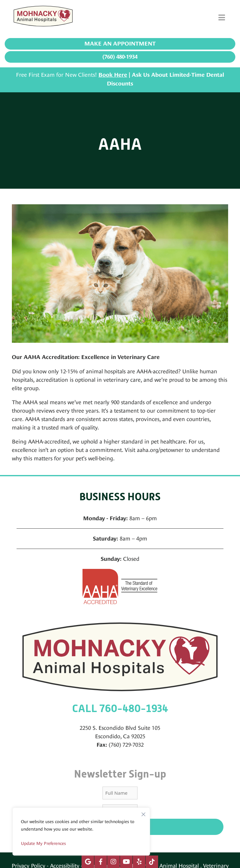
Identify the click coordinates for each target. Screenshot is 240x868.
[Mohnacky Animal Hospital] (43, 17)
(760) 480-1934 (120, 57)
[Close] (143, 813)
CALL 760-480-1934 (120, 708)
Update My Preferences (43, 843)
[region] (81, 832)
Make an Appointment (120, 44)
